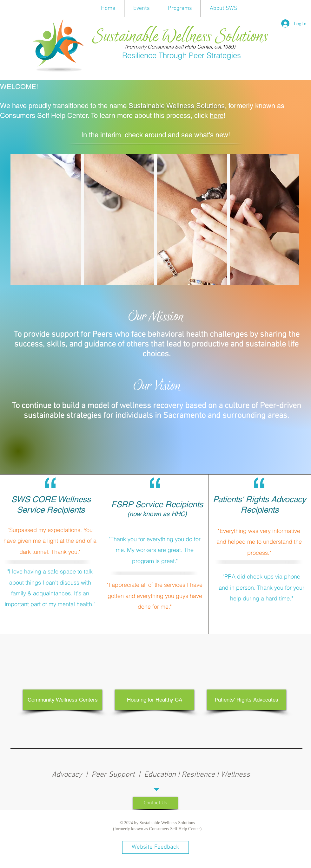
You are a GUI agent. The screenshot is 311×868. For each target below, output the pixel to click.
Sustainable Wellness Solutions (180, 37)
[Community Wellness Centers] (63, 700)
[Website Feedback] (155, 847)
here (217, 116)
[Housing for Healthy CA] (155, 700)
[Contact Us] (155, 803)
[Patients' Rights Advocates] (247, 700)
